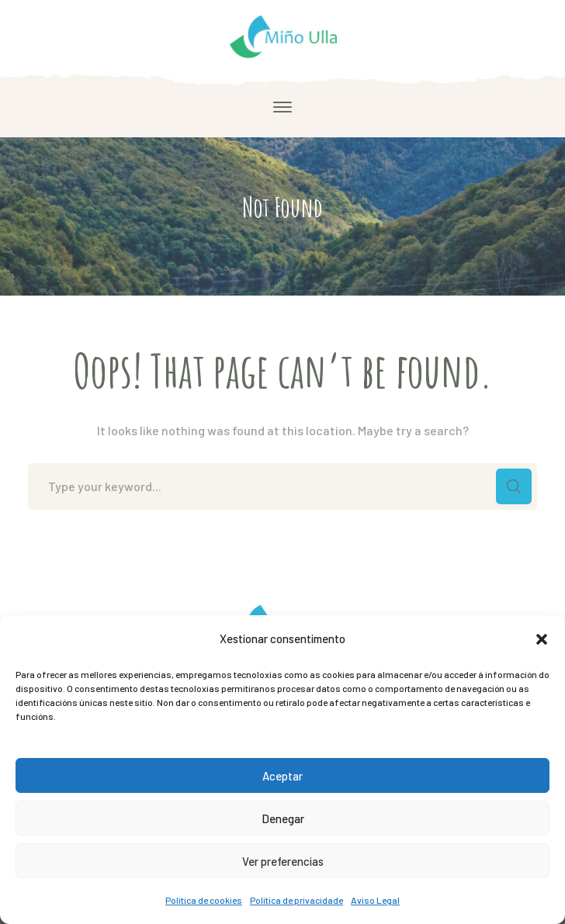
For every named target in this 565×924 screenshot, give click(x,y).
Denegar (283, 818)
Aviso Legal (375, 900)
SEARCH (514, 486)
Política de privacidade (296, 900)
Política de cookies (204, 900)
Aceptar (282, 776)
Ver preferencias (283, 861)
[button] (542, 639)
